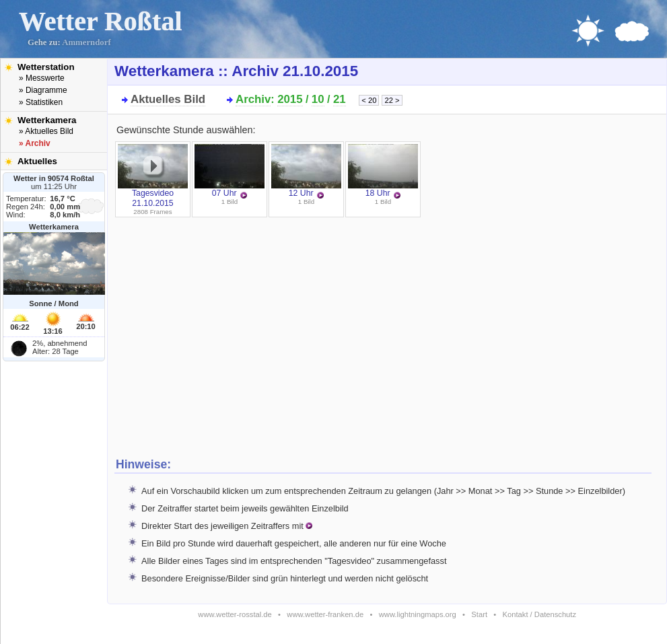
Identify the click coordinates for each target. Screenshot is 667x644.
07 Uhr (230, 171)
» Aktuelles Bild (46, 131)
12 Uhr (306, 171)
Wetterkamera (47, 120)
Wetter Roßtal (101, 21)
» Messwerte (42, 78)
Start (479, 614)
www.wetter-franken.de (325, 614)
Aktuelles (37, 161)
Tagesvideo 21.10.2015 (153, 176)
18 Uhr (383, 171)
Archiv (253, 99)
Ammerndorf (86, 42)
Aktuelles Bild (168, 99)
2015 (290, 99)
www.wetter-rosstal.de (235, 614)
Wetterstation (46, 67)
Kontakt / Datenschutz (539, 614)
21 (340, 99)
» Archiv (35, 143)
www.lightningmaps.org (418, 614)
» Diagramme (43, 90)
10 (318, 99)
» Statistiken (41, 102)
